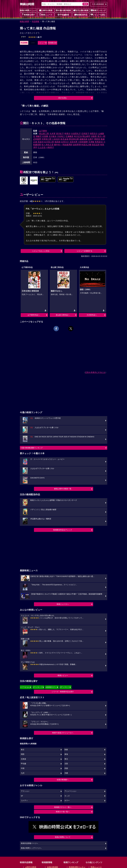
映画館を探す (28, 15)
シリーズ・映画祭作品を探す (63, 692)
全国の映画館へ (63, 780)
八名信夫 (56, 139)
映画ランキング (98, 10)
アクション (25, 791)
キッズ (67, 796)
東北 (66, 759)
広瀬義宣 (69, 136)
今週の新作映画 (63, 10)
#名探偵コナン (51, 687)
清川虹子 (60, 134)
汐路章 (94, 136)
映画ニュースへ (63, 604)
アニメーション (70, 791)
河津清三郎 (47, 139)
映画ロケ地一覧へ (63, 812)
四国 (66, 768)
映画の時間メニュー (28, 10)
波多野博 (77, 145)
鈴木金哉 (64, 139)
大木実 (52, 134)
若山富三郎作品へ (63, 315)
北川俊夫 (53, 136)
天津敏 (91, 142)
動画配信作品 (81, 15)
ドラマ (23, 37)
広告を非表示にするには (95, 372)
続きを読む (63, 98)
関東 (66, 750)
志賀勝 (45, 136)
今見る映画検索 (98, 4)
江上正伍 (42, 147)
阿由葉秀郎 (67, 145)
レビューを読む (98, 15)
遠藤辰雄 (83, 139)
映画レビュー (63, 675)
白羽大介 (65, 142)
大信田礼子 (76, 134)
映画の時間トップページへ (31, 848)
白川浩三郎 (49, 142)
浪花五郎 (96, 145)
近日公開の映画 (81, 10)
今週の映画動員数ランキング (32, 448)
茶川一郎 (101, 136)
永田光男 (73, 142)
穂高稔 (58, 142)
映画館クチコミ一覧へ (63, 807)
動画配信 (52, 43)
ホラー (67, 801)
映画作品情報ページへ (29, 843)
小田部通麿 (83, 142)
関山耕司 (86, 136)
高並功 (41, 142)
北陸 (66, 764)
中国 (23, 768)
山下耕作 (43, 131)
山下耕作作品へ (34, 315)
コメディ (24, 801)
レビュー (42, 43)
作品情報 (36, 21)
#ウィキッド (38, 687)
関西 (23, 754)
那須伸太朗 (74, 139)
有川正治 (78, 136)
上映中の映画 (46, 10)
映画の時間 (24, 21)
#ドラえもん (25, 687)
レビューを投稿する (85, 251)
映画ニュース (46, 15)
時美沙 (67, 134)
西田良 (97, 139)
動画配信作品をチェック (63, 530)
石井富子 (85, 134)
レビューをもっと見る (41, 251)
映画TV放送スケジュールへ (63, 733)
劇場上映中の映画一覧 (63, 489)
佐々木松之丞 (48, 145)
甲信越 (23, 764)
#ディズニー (65, 687)
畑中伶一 (58, 145)
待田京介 (94, 134)
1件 (35, 37)
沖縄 (66, 773)
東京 (23, 750)
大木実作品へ (92, 315)
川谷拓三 (61, 136)
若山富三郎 (44, 134)
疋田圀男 (37, 139)
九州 (23, 773)
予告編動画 (63, 15)
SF (22, 796)
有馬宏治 (99, 142)
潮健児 (39, 136)
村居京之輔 (86, 145)
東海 (66, 754)
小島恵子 (50, 147)
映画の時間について (63, 837)
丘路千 (91, 139)
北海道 (23, 759)
